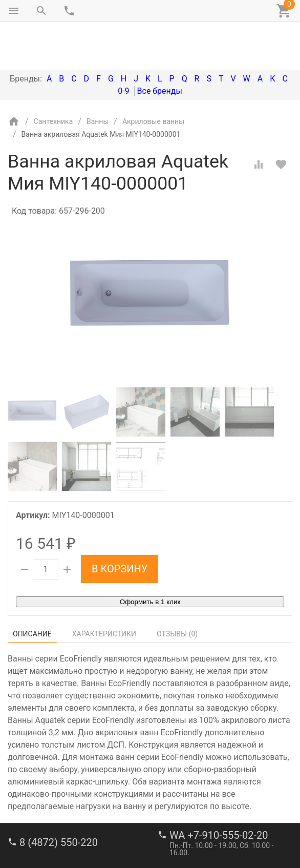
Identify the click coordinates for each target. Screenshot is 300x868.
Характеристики (104, 591)
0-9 (123, 48)
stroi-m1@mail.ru (47, 835)
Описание (32, 591)
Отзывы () (177, 591)
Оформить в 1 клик (150, 559)
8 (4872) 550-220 (59, 799)
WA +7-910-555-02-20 (219, 792)
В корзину (120, 526)
